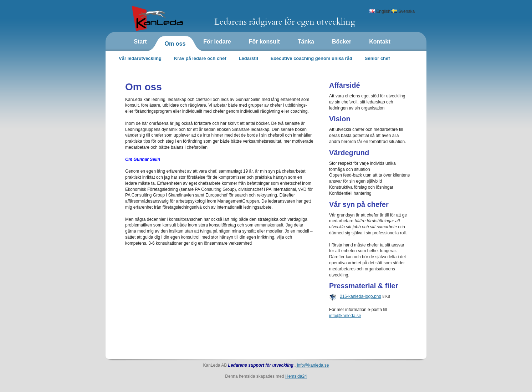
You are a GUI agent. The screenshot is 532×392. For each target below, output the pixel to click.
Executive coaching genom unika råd (311, 58)
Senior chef (377, 58)
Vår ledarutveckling (140, 58)
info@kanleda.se (313, 365)
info (345, 316)
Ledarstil (249, 58)
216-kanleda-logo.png (360, 296)
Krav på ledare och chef (200, 58)
